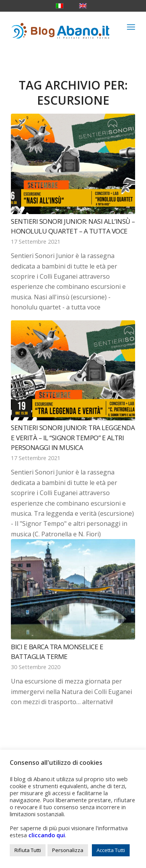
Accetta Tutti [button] (111, 850)
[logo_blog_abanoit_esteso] (61, 27)
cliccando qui (47, 835)
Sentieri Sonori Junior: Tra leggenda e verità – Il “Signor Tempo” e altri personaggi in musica (73, 438)
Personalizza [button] (68, 850)
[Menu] (131, 27)
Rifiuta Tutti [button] (28, 850)
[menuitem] (131, 27)
